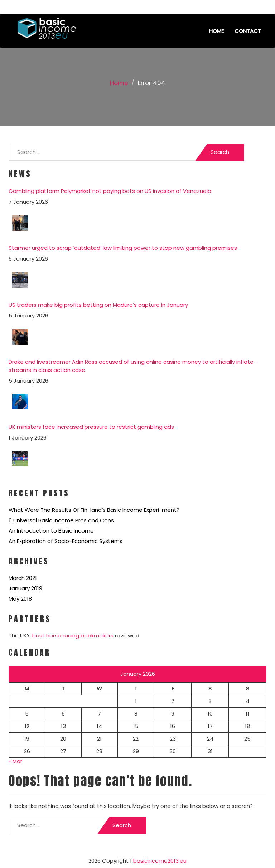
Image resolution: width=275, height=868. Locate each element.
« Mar (15, 761)
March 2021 (23, 578)
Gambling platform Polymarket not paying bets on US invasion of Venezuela (110, 191)
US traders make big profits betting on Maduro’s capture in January (98, 305)
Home (216, 31)
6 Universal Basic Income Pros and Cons (61, 520)
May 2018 (20, 599)
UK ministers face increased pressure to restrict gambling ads (91, 427)
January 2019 (25, 588)
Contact (248, 31)
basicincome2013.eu (160, 861)
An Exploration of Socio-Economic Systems (66, 541)
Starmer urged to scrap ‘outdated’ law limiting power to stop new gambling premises (123, 248)
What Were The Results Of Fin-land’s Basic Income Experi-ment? (94, 510)
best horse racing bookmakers (73, 636)
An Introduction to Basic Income (51, 531)
